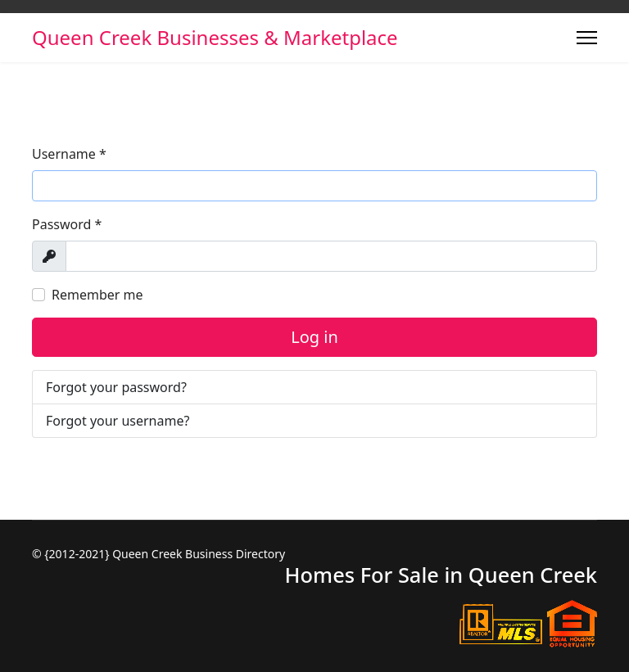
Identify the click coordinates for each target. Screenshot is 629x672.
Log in (314, 337)
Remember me (97, 295)
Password (67, 224)
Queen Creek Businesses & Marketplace (215, 38)
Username (69, 154)
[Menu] (587, 38)
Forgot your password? (116, 387)
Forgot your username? (118, 421)
